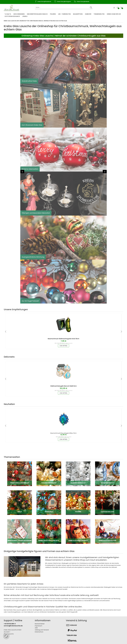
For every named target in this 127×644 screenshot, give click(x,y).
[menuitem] (8, 14)
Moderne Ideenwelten (30, 169)
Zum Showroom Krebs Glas (32, 125)
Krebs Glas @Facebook (44, 2)
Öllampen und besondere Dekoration (36, 213)
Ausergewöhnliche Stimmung (33, 257)
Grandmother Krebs (30, 81)
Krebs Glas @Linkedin (83, 2)
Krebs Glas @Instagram (64, 2)
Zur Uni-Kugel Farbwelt (31, 301)
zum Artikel (64, 346)
